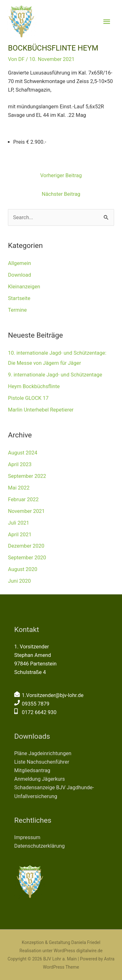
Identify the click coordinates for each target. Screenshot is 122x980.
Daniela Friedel (86, 942)
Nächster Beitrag (61, 194)
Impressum (27, 837)
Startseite (19, 298)
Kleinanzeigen (24, 287)
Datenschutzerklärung (40, 846)
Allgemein (19, 263)
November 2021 (26, 511)
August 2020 (23, 569)
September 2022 (27, 476)
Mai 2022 (19, 488)
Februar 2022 (23, 499)
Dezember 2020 (26, 546)
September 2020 (27, 558)
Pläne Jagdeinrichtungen (43, 753)
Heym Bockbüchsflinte (34, 386)
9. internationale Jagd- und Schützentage (55, 375)
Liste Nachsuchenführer (42, 762)
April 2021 (20, 535)
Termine (17, 310)
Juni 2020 (19, 581)
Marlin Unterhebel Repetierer (41, 410)
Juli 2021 (18, 523)
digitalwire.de (89, 951)
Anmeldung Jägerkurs (40, 779)
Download (19, 275)
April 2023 (20, 464)
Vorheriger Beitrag (61, 175)
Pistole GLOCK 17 (28, 398)
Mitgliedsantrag (32, 770)
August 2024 (23, 453)
